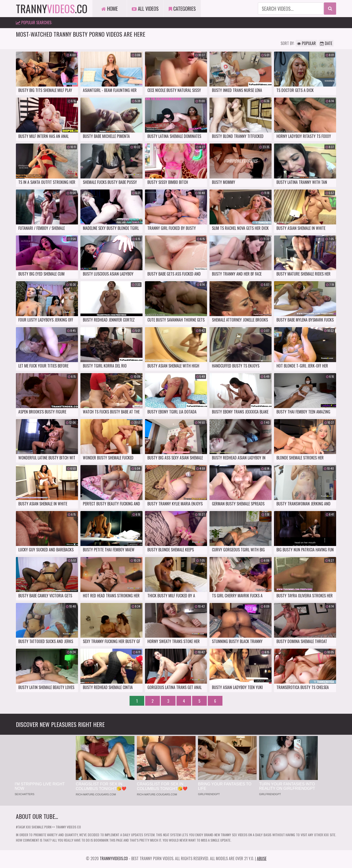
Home (110, 9)
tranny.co (52, 9)
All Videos (145, 9)
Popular (306, 43)
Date (326, 43)
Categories (182, 9)
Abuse (262, 858)
